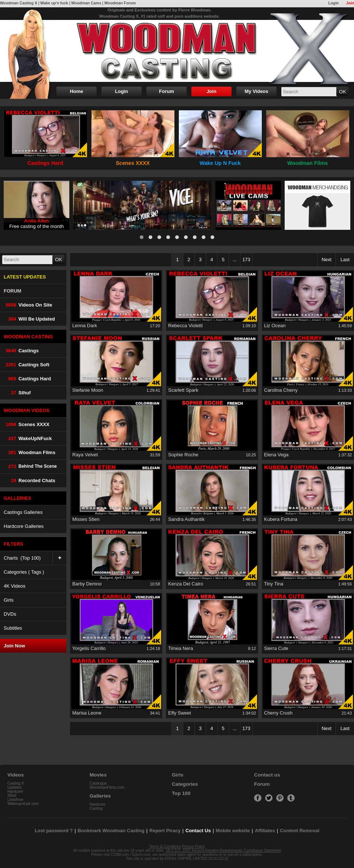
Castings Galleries (23, 512)
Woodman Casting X (19, 3)
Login (333, 3)
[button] (142, 237)
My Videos (256, 91)
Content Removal (300, 831)
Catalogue (98, 783)
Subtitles (13, 628)
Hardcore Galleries (24, 526)
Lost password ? (54, 831)
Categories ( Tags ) (24, 572)
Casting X (16, 783)
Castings (21, 351)
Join (350, 3)
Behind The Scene (30, 466)
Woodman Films (29, 452)
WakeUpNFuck (28, 438)
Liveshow (15, 800)
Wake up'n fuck (54, 3)
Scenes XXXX (27, 424)
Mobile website (233, 831)
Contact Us (198, 831)
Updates (15, 787)
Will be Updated (29, 319)
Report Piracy (165, 831)
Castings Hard (27, 379)
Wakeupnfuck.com (23, 804)
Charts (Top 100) (35, 558)
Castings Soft (27, 365)
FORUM (13, 291)
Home (76, 91)
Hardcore (15, 791)
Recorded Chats (29, 480)
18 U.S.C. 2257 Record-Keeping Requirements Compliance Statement (223, 850)
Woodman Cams (86, 3)
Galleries (100, 796)
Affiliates (265, 831)
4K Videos (15, 586)
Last (345, 260)
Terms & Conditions (165, 846)
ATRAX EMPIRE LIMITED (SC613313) (196, 859)
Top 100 (181, 793)
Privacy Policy (194, 846)
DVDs (10, 614)
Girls (9, 600)
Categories (185, 784)
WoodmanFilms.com (107, 787)
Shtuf (12, 796)
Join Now (14, 646)
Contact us (267, 775)
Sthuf (17, 393)
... (235, 260)
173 (246, 260)
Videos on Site (28, 305)
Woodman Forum (120, 3)
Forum (166, 91)
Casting (96, 808)
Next (327, 260)
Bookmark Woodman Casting (111, 831)
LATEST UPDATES (25, 277)
